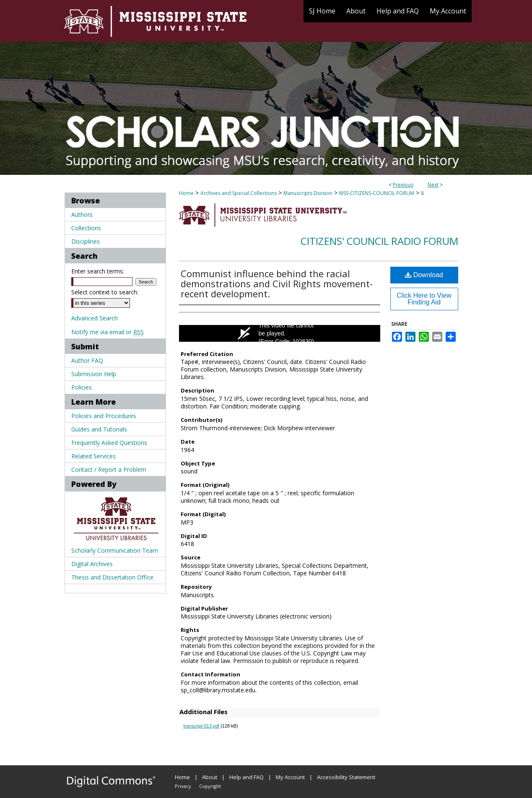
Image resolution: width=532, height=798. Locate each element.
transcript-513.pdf (202, 726)
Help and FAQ (247, 777)
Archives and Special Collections (239, 193)
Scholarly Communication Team (115, 550)
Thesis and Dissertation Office (112, 577)
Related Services (93, 456)
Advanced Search (95, 318)
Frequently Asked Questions (109, 443)
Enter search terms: (98, 271)
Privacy (183, 786)
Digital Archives (92, 564)
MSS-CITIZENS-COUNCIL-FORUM (377, 193)
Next (433, 185)
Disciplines (86, 241)
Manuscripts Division (308, 193)
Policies (82, 387)
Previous (403, 185)
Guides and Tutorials (99, 429)
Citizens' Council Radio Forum (379, 241)
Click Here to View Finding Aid (424, 299)
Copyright (210, 786)
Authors (82, 214)
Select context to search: (105, 292)
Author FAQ (87, 360)
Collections (86, 228)
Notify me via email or (108, 332)
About (210, 777)
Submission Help (94, 374)
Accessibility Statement (346, 777)
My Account (290, 777)
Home (186, 193)
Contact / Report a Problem (109, 469)
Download (424, 275)
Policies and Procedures (104, 416)
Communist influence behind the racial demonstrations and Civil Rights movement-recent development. (277, 283)
